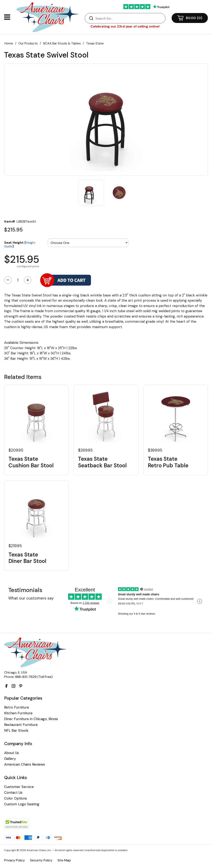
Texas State (95, 43)
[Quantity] (18, 280)
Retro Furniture (17, 707)
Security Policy (41, 860)
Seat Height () (20, 244)
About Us (11, 753)
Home (9, 43)
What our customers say (31, 598)
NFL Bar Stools (16, 731)
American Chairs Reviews (25, 764)
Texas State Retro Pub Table (168, 462)
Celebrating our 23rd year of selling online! (125, 26)
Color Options (16, 798)
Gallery (10, 759)
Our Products (28, 43)
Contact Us (13, 793)
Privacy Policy (14, 860)
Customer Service (19, 787)
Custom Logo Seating (22, 804)
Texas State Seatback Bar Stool (102, 462)
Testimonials (25, 590)
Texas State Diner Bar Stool (27, 558)
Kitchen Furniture (18, 713)
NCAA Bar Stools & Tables (62, 43)
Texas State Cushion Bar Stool (31, 462)
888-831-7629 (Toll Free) (34, 677)
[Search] (129, 18)
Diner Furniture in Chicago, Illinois (31, 719)
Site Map (64, 860)
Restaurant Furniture (21, 725)
